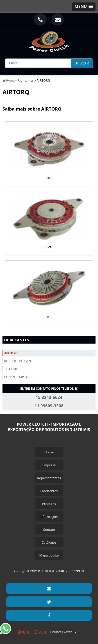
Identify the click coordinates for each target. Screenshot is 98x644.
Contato (49, 529)
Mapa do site (49, 555)
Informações (49, 517)
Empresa (49, 465)
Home (49, 452)
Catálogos (49, 542)
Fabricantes (16, 340)
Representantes (49, 478)
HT (49, 317)
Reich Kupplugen (18, 361)
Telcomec (12, 369)
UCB (49, 247)
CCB (49, 178)
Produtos (49, 504)
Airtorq (11, 353)
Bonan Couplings (18, 377)
